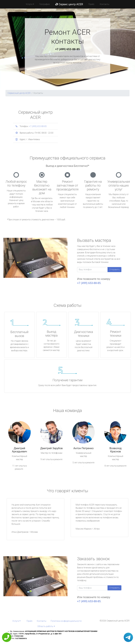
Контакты (105, 4)
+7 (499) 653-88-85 (67, 49)
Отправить (114, 269)
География (44, 4)
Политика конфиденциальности (66, 621)
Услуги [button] (29, 4)
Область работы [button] (45, 626)
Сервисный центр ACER (19, 93)
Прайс (91, 4)
